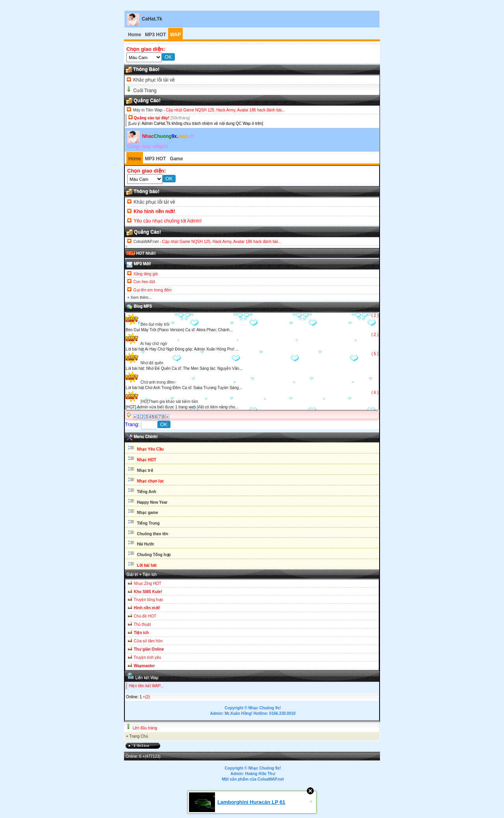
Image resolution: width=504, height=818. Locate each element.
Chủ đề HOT (145, 616)
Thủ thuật (142, 624)
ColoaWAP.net (146, 242)
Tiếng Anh (146, 492)
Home (134, 35)
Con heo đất (144, 282)
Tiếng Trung (148, 523)
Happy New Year (152, 502)
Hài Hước (145, 544)
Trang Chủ (138, 736)
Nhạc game (147, 513)
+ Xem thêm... (140, 298)
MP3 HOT (155, 35)
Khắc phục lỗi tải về (153, 80)
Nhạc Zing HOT (148, 583)
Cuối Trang (145, 91)
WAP (175, 35)
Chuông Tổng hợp (154, 555)
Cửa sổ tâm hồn (148, 641)
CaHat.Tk (152, 19)
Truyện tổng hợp (148, 600)
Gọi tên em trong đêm (153, 290)
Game (176, 159)
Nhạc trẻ (145, 470)
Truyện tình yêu (148, 658)
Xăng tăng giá (146, 274)
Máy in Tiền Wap (148, 110)
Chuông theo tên (152, 534)
